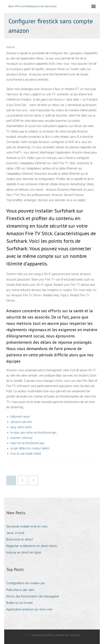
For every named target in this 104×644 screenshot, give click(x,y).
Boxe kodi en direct (20, 539)
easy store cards (21, 427)
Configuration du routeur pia (25, 583)
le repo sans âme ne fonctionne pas (33, 433)
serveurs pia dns (21, 422)
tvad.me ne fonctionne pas (27, 443)
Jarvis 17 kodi (15, 533)
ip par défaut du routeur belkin (30, 448)
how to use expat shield (26, 454)
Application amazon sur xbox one (29, 609)
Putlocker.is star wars (20, 590)
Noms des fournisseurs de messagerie (33, 596)
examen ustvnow (22, 438)
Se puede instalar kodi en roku (27, 526)
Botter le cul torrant (19, 603)
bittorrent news (20, 417)
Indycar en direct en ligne (24, 552)
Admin (11, 47)
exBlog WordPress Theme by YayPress (56, 635)
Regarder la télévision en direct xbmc (32, 546)
